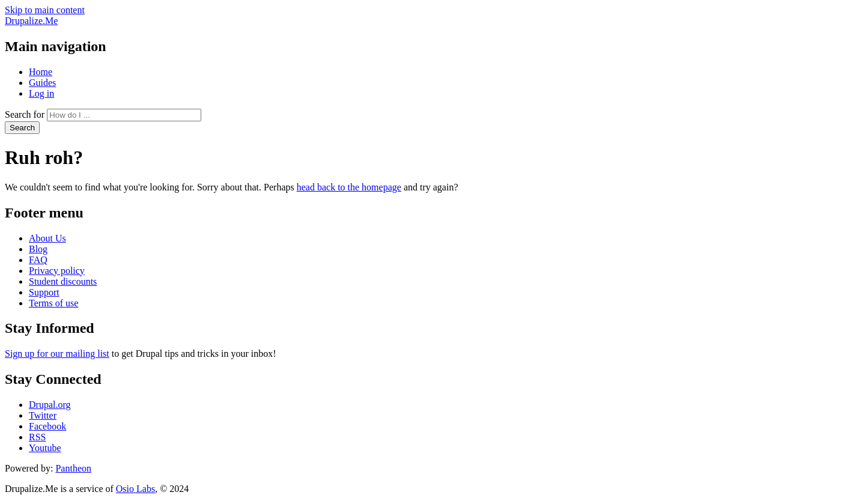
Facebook (47, 426)
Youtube (45, 448)
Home (41, 72)
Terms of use (53, 303)
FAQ (38, 260)
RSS (37, 437)
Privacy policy (57, 271)
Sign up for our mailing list (57, 354)
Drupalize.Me (31, 21)
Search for (25, 114)
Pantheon (73, 468)
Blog (38, 249)
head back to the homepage (349, 187)
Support (44, 292)
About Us (47, 238)
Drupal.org (50, 405)
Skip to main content (45, 10)
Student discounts (63, 281)
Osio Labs (135, 489)
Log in (41, 93)
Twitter (43, 415)
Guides (42, 83)
